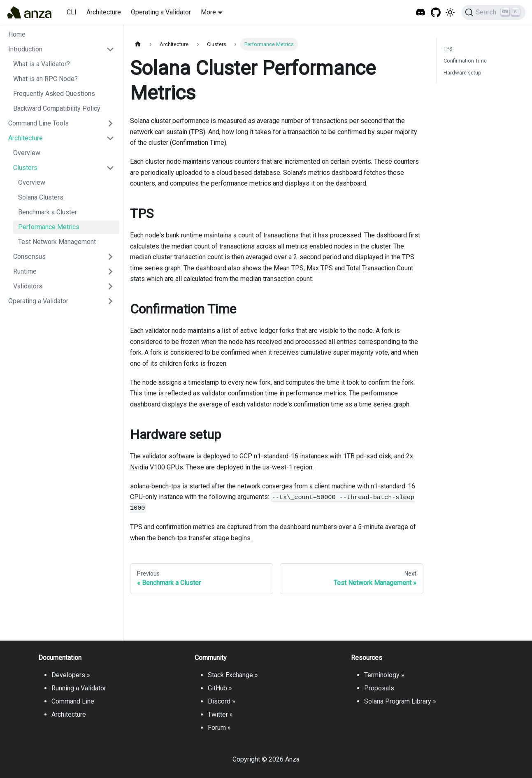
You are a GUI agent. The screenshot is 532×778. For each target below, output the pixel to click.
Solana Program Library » (400, 701)
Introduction (25, 49)
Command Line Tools (38, 123)
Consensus (29, 257)
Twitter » (220, 714)
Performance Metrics (49, 227)
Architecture (104, 12)
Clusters (25, 168)
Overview (27, 153)
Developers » (71, 675)
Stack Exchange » (233, 675)
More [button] (208, 12)
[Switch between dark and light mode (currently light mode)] (450, 12)
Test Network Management (57, 242)
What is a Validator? (42, 64)
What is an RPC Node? (45, 79)
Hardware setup (462, 73)
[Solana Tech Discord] (421, 13)
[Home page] (138, 44)
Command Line (73, 701)
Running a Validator (79, 688)
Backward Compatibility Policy (57, 108)
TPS (448, 49)
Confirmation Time (465, 61)
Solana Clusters (41, 197)
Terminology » (384, 675)
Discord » (222, 701)
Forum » (219, 728)
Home (17, 34)
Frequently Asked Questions (54, 94)
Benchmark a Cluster (48, 212)
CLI (72, 12)
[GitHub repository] (436, 13)
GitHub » (220, 688)
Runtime (25, 271)
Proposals (379, 688)
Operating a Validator (161, 12)
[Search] (494, 12)
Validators (28, 286)
